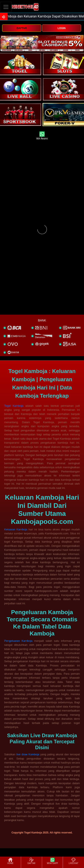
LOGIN (62, 28)
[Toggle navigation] (6, 7)
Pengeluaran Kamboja (18, 641)
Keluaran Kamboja (16, 529)
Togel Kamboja (14, 406)
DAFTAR (22, 28)
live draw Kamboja (28, 754)
